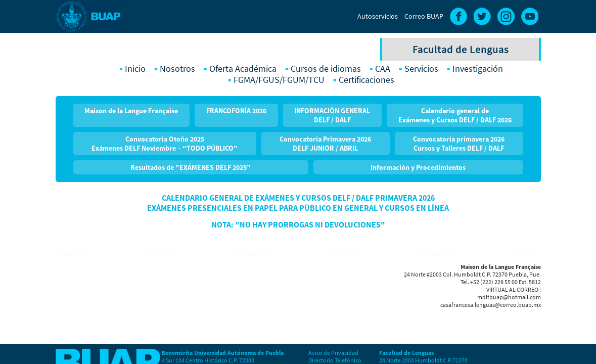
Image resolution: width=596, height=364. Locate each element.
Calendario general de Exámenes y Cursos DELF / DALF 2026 (455, 115)
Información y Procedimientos (418, 167)
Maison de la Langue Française (131, 111)
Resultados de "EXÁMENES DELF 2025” (191, 167)
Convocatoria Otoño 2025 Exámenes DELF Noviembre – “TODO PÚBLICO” (165, 144)
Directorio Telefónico (335, 360)
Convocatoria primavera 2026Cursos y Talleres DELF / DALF (459, 144)
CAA (383, 69)
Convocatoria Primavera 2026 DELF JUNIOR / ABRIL (325, 144)
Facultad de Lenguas (461, 49)
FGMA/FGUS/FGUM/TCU (279, 80)
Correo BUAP (424, 16)
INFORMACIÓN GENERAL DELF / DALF (332, 115)
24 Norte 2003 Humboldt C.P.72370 (423, 360)
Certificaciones (366, 80)
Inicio (135, 69)
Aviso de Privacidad (333, 353)
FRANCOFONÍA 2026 (236, 111)
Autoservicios (378, 16)
